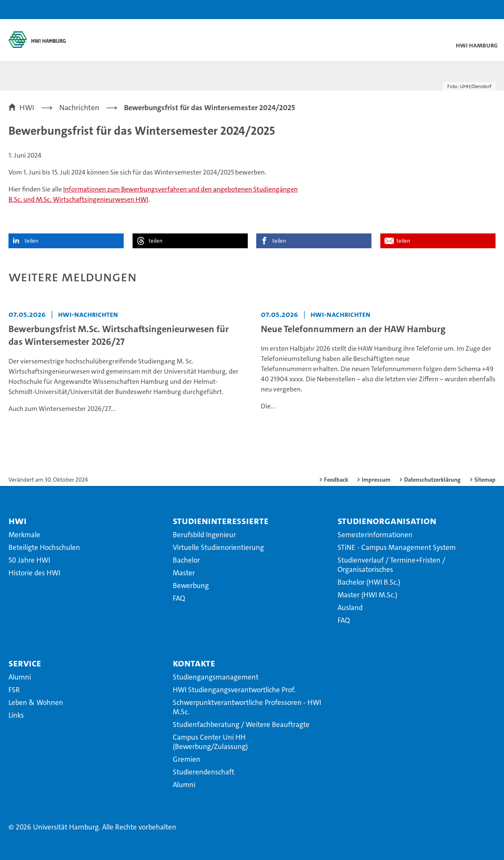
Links (16, 715)
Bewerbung (191, 585)
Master (184, 573)
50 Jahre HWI (29, 560)
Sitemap (485, 480)
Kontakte (194, 663)
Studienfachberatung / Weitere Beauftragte (241, 724)
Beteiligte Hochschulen (44, 547)
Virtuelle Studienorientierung (218, 547)
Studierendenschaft (204, 772)
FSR (14, 690)
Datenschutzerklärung (432, 480)
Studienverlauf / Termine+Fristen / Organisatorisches (391, 565)
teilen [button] (31, 241)
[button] (471, 10)
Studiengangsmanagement (216, 677)
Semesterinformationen (375, 535)
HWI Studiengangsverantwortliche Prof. (234, 690)
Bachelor (186, 560)
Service (25, 663)
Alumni (20, 677)
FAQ (179, 598)
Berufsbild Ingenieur (204, 535)
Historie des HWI (34, 573)
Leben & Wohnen (36, 702)
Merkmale (24, 535)
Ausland (350, 608)
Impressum (376, 480)
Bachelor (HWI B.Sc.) (369, 582)
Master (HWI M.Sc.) (367, 595)
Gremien (187, 759)
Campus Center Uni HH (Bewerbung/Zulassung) (210, 742)
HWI (18, 521)
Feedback (336, 480)
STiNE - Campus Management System (397, 547)
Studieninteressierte (221, 521)
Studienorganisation (387, 521)
